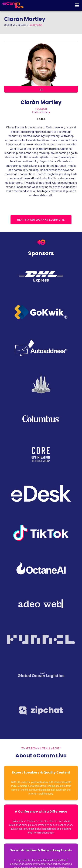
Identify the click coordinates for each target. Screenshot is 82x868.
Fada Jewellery (41, 112)
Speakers (22, 25)
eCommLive (10, 25)
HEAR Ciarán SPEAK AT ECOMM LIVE (41, 220)
